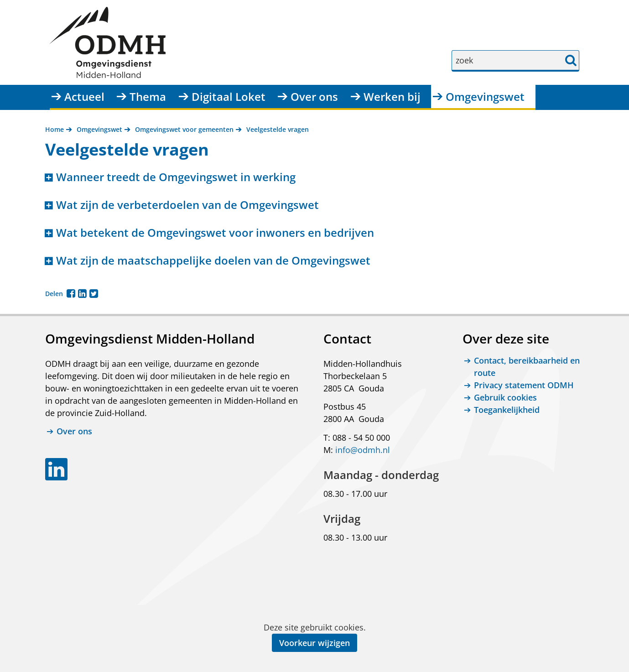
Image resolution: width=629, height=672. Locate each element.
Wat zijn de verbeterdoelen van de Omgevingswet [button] (187, 205)
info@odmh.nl (363, 450)
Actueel (84, 96)
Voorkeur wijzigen (314, 643)
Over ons (314, 96)
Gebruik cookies (505, 397)
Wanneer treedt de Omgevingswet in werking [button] (176, 177)
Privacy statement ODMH (524, 385)
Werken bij (392, 96)
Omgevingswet (485, 96)
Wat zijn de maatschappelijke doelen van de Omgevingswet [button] (213, 261)
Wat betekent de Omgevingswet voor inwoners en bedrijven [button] (215, 233)
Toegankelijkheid (507, 410)
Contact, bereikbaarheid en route (527, 367)
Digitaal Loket (229, 96)
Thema (148, 96)
